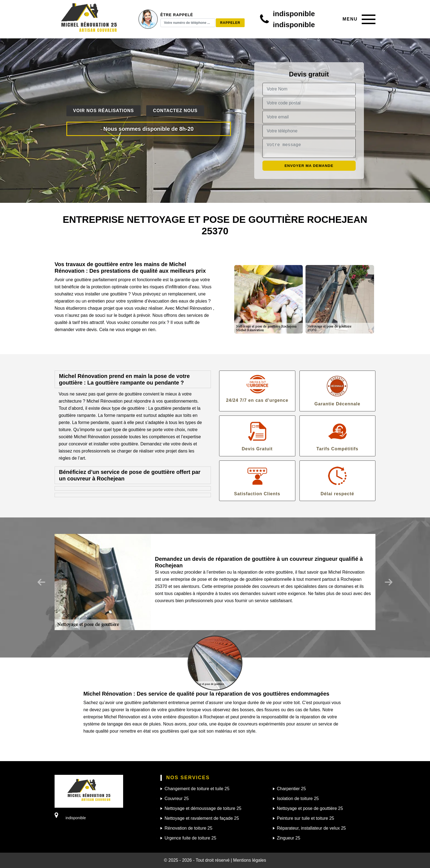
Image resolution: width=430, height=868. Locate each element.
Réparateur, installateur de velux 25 (312, 828)
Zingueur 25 (289, 838)
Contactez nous (175, 111)
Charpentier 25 (292, 789)
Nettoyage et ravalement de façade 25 (202, 818)
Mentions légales (250, 860)
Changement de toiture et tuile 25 (197, 789)
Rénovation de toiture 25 (188, 828)
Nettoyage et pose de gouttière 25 (310, 808)
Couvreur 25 (177, 799)
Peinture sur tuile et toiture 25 (306, 818)
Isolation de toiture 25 (298, 799)
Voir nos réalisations (104, 111)
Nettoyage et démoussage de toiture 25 (203, 808)
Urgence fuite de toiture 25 (190, 838)
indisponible (294, 14)
